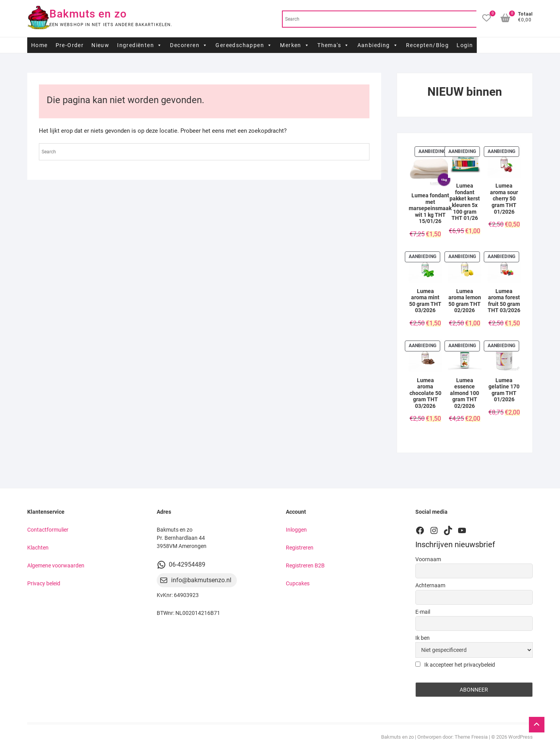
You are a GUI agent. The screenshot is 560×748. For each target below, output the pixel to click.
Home (39, 45)
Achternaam (430, 585)
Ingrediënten (140, 45)
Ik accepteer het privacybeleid (455, 665)
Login (465, 45)
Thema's (333, 45)
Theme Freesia (471, 737)
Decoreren (189, 45)
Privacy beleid (44, 583)
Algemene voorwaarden (56, 565)
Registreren (300, 548)
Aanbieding (378, 45)
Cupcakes (298, 583)
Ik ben (423, 638)
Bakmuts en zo (88, 14)
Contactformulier (48, 530)
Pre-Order (70, 45)
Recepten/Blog (427, 45)
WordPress (521, 737)
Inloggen (296, 530)
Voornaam (428, 559)
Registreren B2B (305, 565)
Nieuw (100, 45)
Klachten (38, 548)
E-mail (423, 612)
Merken (295, 45)
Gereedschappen (244, 45)
